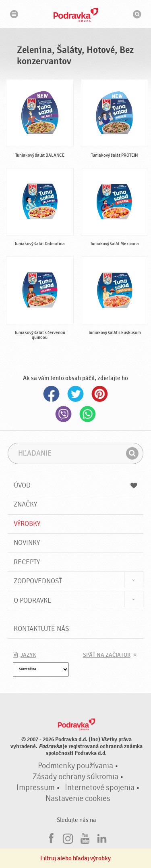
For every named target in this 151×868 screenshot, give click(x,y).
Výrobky (27, 524)
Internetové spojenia (100, 788)
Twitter (76, 394)
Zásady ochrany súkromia (75, 777)
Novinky (27, 543)
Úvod (76, 485)
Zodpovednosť (38, 581)
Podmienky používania (75, 766)
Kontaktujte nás (41, 629)
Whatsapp (88, 414)
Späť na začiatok (107, 655)
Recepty (27, 562)
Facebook (52, 394)
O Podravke (33, 600)
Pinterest (100, 394)
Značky (25, 504)
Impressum (36, 788)
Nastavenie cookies (78, 799)
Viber (64, 414)
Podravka (76, 15)
